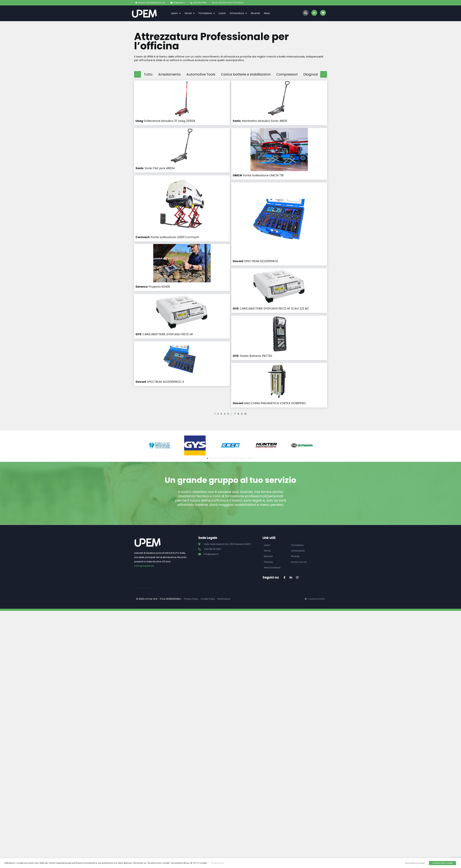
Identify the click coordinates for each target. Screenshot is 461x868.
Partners (269, 545)
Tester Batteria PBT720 (256, 339)
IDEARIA (322, 583)
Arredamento (171, 74)
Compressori (297, 74)
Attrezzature (238, 13)
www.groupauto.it (144, 549)
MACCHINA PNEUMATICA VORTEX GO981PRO (275, 386)
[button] (207, 442)
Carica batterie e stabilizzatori (253, 74)
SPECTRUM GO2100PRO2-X (166, 316)
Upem (176, 13)
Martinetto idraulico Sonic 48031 (265, 121)
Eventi (222, 13)
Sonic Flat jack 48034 (160, 168)
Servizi (190, 13)
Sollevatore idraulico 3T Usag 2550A (170, 121)
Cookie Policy (209, 583)
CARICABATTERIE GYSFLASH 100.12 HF (168, 269)
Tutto (149, 74)
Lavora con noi (299, 545)
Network (269, 540)
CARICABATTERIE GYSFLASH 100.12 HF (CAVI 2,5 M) (274, 292)
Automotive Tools (204, 74)
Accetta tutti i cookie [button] (442, 863)
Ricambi (255, 13)
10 (246, 397)
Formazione (207, 13)
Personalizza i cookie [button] (415, 863)
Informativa (226, 583)
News (267, 13)
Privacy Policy (192, 583)
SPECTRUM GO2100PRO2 (261, 224)
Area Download (273, 551)
